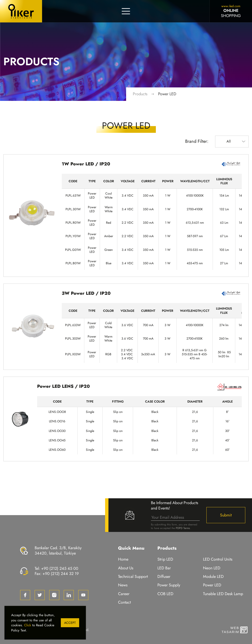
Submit (226, 515)
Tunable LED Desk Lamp (223, 594)
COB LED (165, 594)
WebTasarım (230, 630)
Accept (70, 623)
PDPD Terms (183, 528)
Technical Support (133, 577)
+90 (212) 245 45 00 (60, 568)
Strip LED (165, 559)
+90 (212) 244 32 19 (61, 574)
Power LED (167, 94)
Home (123, 559)
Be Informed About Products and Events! (175, 506)
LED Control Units (218, 559)
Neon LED (212, 568)
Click (28, 625)
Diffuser (164, 577)
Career (124, 594)
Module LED (213, 577)
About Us (126, 568)
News (123, 585)
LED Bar (164, 568)
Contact (124, 602)
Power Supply (169, 585)
